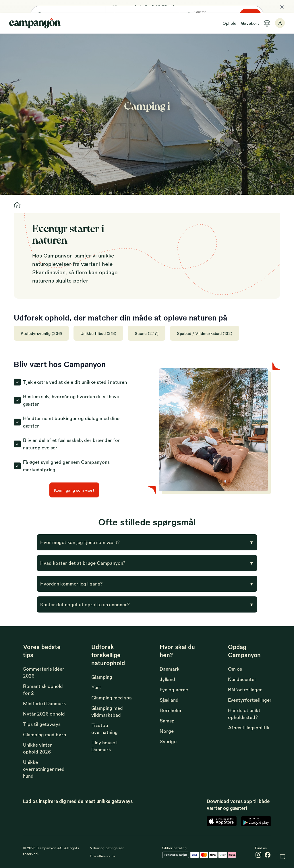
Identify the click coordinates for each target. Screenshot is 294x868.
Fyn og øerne (174, 689)
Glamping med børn (45, 734)
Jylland (167, 679)
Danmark (170, 669)
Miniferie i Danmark (45, 703)
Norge (167, 731)
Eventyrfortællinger (250, 700)
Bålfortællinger (245, 689)
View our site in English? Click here (147, 6)
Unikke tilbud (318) (98, 333)
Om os (235, 669)
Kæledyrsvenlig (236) (41, 333)
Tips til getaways (42, 724)
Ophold (229, 23)
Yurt (96, 687)
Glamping (102, 677)
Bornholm (170, 710)
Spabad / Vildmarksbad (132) (205, 333)
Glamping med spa (112, 698)
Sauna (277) (147, 333)
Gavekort (250, 23)
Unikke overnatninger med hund (44, 769)
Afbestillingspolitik (249, 727)
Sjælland (169, 700)
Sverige (168, 741)
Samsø (167, 721)
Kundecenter (242, 679)
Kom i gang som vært (74, 490)
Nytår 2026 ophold (44, 714)
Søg (257, 119)
